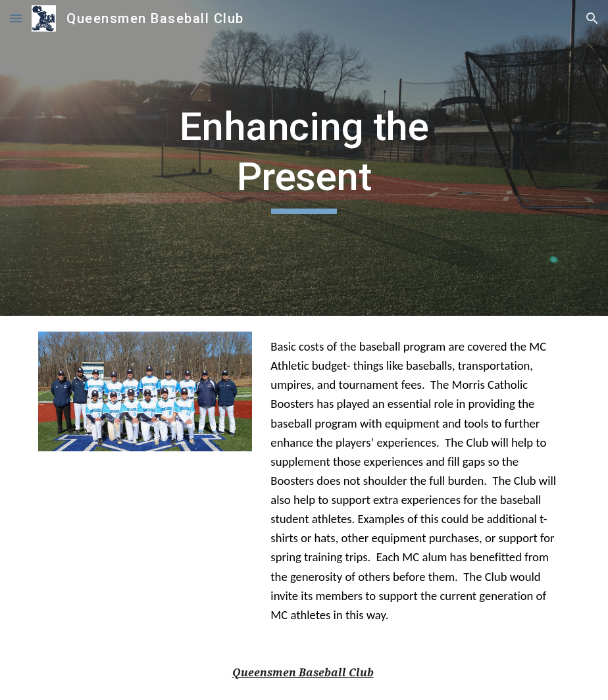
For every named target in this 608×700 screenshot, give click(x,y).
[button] (16, 18)
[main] (304, 158)
